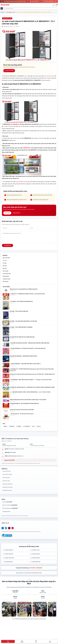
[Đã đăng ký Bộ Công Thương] (7, 535)
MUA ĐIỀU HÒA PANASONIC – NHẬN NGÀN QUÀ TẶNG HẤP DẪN (23, 356)
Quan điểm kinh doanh (7, 490)
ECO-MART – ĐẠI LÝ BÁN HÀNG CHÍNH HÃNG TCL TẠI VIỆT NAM (23, 321)
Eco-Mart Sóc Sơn (36, 550)
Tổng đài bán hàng (6, 512)
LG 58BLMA (19, 426)
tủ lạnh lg (39, 426)
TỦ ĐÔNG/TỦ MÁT (6, 279)
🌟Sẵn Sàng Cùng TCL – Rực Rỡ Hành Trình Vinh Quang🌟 (22, 414)
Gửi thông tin (7, 245)
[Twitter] (6, 528)
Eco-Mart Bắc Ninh (9, 562)
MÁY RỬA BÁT (6, 282)
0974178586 (7, 213)
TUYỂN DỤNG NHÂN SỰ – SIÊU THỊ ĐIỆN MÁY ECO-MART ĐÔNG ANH (24, 404)
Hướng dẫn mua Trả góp (7, 487)
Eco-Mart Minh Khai (36, 562)
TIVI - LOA (5, 260)
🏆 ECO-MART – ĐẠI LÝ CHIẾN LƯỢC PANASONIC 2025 (21, 301)
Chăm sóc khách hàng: (10, 508)
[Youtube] (9, 528)
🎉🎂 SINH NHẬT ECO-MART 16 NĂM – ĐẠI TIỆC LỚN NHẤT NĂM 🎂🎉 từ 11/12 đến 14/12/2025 (30, 392)
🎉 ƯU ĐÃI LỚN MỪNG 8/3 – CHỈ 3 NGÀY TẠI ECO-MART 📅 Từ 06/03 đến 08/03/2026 (28, 348)
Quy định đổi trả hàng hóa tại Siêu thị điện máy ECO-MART (22, 410)
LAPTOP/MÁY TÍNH (7, 274)
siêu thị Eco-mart (49, 76)
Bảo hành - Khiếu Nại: (10, 505)
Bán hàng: (7, 502)
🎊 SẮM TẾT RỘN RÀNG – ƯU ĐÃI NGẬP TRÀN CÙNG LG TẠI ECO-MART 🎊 (25, 364)
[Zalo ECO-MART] (36, 641)
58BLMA (5, 426)
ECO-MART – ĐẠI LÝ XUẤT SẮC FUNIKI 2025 (19, 311)
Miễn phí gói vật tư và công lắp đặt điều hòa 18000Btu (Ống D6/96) (24, 289)
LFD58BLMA (12, 426)
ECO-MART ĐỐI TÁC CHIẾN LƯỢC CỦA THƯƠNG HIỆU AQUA (22, 337)
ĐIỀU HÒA (5, 266)
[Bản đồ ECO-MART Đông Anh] (50, 641)
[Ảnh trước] (3, 609)
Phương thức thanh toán (7, 484)
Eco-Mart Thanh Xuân (9, 558)
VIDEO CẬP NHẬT (6, 258)
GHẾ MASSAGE (6, 276)
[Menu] (2, 8)
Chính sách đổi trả (6, 478)
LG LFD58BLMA (27, 426)
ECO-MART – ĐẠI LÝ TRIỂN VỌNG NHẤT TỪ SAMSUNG (21, 327)
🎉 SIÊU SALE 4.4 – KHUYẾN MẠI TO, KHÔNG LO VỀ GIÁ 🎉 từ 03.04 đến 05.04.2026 (27, 294)
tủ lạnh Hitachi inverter (21, 182)
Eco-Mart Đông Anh (9, 550)
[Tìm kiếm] (5, 8)
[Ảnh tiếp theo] (55, 609)
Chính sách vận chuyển (7, 474)
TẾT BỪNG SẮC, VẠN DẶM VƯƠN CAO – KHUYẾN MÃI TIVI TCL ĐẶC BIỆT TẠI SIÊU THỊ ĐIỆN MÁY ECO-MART (32, 387)
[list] (29, 609)
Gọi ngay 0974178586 (9, 71)
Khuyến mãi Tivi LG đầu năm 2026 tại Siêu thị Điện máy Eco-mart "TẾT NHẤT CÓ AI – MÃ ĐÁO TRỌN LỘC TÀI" (32, 374)
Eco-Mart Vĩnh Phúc (9, 554)
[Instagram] (13, 528)
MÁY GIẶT (5, 268)
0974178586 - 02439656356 (36, 568)
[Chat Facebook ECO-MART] (22, 641)
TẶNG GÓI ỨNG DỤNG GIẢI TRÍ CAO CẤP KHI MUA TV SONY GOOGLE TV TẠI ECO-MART (28, 400)
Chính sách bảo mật (7, 471)
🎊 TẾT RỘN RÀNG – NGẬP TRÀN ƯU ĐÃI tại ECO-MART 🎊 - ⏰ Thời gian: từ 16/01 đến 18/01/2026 (31, 380)
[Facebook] (3, 528)
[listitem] (9, 609)
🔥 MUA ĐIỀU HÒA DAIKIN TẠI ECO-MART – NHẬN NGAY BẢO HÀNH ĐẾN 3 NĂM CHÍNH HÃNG (30, 343)
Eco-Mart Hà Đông (36, 554)
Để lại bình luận (16, 213)
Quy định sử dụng (6, 481)
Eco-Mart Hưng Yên (36, 558)
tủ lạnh (33, 426)
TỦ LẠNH (5, 263)
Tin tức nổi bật (6, 287)
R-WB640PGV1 (16, 124)
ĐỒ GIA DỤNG (6, 271)
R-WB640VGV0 (27, 148)
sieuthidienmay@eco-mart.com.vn (16, 456)
